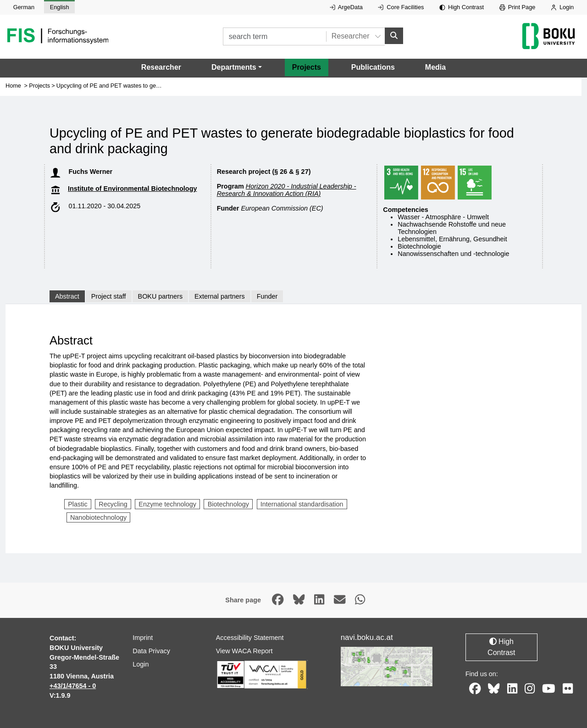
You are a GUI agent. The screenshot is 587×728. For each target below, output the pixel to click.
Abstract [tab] (67, 296)
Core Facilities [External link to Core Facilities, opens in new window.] (401, 7)
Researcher (161, 67)
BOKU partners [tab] (161, 296)
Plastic (78, 504)
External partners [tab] (220, 296)
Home (13, 86)
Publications (373, 67)
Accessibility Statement (250, 638)
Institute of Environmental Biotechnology (132, 189)
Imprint (143, 638)
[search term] (274, 36)
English (60, 7)
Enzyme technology (167, 504)
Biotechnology (228, 504)
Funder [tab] (267, 296)
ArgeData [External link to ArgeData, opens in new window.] (346, 7)
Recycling (113, 504)
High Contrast (462, 7)
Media (435, 67)
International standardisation (302, 504)
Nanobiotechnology (98, 517)
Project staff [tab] (109, 296)
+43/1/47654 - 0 (73, 686)
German (24, 7)
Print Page (518, 7)
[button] (237, 67)
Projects (307, 67)
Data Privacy (151, 651)
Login (562, 7)
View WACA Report (244, 651)
